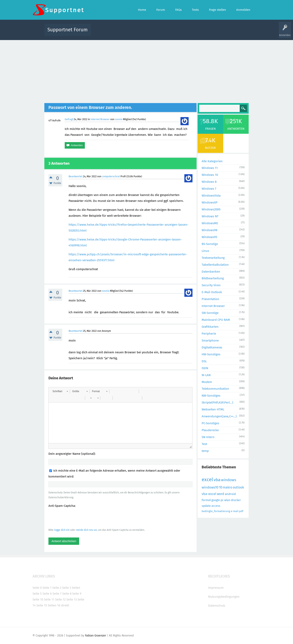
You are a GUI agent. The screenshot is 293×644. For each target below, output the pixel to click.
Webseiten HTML (213, 409)
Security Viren (211, 285)
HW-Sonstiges (211, 354)
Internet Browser (100, 119)
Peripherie (209, 334)
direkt (65, 605)
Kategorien (183, 33)
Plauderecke (210, 430)
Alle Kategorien (212, 161)
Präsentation (210, 299)
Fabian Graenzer (96, 636)
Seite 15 (42, 605)
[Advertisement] (146, 71)
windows (229, 480)
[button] (60, 391)
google (216, 500)
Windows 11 (210, 168)
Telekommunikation (215, 389)
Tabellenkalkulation (215, 265)
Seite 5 (37, 594)
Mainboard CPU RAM (216, 320)
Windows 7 (209, 189)
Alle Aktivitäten (102, 33)
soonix (119, 119)
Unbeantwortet (152, 33)
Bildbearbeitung (213, 278)
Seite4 (76, 588)
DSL (204, 361)
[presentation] (79, 518)
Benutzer (197, 33)
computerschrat (111, 176)
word (221, 494)
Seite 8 (67, 594)
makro (227, 487)
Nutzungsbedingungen (224, 597)
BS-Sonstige (210, 244)
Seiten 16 (54, 605)
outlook (238, 487)
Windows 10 (210, 175)
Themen (168, 33)
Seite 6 (47, 594)
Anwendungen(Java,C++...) (219, 416)
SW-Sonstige (210, 313)
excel (207, 480)
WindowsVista (211, 196)
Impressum (216, 588)
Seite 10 (38, 599)
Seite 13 (72, 599)
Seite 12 (60, 599)
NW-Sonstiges (211, 396)
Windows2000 (211, 209)
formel (206, 500)
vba (217, 480)
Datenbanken (211, 272)
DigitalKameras (212, 347)
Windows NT (210, 216)
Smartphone (210, 340)
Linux (205, 251)
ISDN (205, 368)
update (206, 506)
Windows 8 (209, 182)
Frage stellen (213, 33)
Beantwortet (75, 176)
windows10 (210, 487)
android (230, 494)
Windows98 (209, 230)
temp (205, 451)
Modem (207, 382)
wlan (227, 500)
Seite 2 (57, 588)
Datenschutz (217, 606)
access (216, 506)
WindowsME (210, 223)
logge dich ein (62, 530)
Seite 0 (37, 588)
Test (204, 444)
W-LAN (206, 375)
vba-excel (209, 494)
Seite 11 (49, 599)
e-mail (235, 511)
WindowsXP (210, 202)
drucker (236, 500)
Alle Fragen (121, 33)
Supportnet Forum (68, 30)
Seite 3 (67, 588)
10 (221, 487)
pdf (241, 511)
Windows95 (209, 237)
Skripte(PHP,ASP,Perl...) (217, 402)
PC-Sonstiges (210, 423)
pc (222, 500)
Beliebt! (135, 33)
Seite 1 (47, 588)
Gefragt (69, 119)
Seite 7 (57, 594)
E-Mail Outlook (212, 292)
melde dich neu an (86, 530)
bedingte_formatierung (216, 511)
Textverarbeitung (213, 258)
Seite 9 (77, 594)
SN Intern (208, 437)
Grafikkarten (210, 327)
